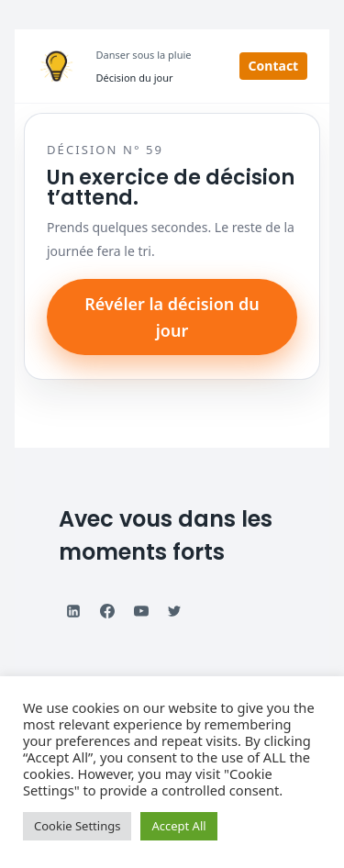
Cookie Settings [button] (77, 826)
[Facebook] (107, 611)
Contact (274, 66)
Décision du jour (135, 78)
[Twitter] (174, 611)
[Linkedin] (73, 611)
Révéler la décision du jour (172, 317)
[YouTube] (141, 611)
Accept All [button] (178, 826)
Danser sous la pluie (144, 55)
